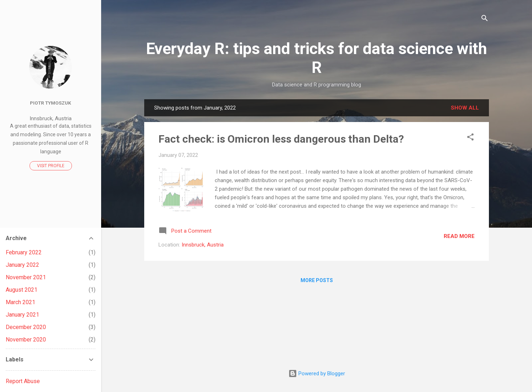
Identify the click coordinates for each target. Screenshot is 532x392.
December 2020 (26, 327)
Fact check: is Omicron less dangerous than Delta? (281, 139)
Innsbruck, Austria (203, 245)
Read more (459, 236)
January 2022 (22, 265)
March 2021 (20, 302)
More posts (317, 280)
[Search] (485, 19)
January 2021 (22, 315)
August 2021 (22, 290)
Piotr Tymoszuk (51, 103)
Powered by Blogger (317, 374)
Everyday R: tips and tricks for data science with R (317, 58)
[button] (470, 138)
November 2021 (26, 277)
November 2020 (26, 340)
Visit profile (51, 166)
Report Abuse (23, 381)
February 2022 (24, 252)
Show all (465, 108)
